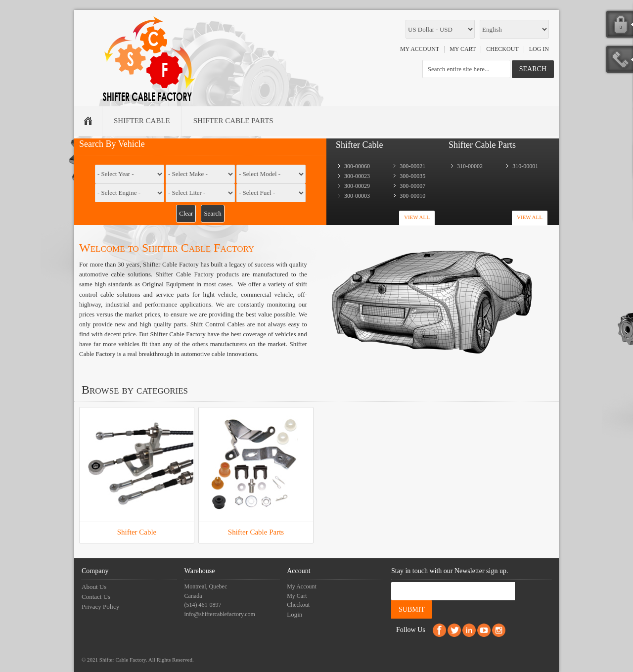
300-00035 (412, 176)
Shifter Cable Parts (256, 532)
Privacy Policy (100, 606)
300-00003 (357, 196)
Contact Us (96, 597)
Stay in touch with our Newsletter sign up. (450, 571)
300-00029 (357, 186)
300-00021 (412, 166)
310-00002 (470, 166)
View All (417, 217)
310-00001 (525, 166)
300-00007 (412, 186)
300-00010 (412, 196)
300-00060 (357, 166)
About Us (94, 587)
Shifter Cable (137, 532)
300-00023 (357, 176)
